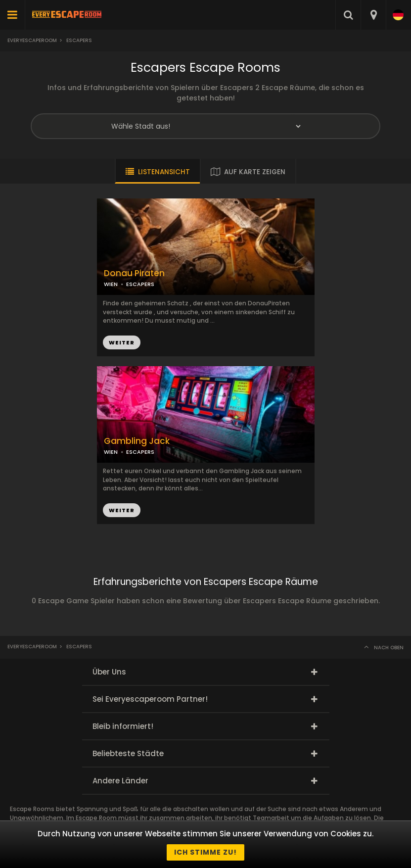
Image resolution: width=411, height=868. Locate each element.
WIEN (111, 284)
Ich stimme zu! (205, 852)
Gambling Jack (137, 441)
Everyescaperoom (32, 40)
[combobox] (373, 15)
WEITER (122, 342)
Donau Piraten (134, 273)
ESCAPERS (140, 284)
